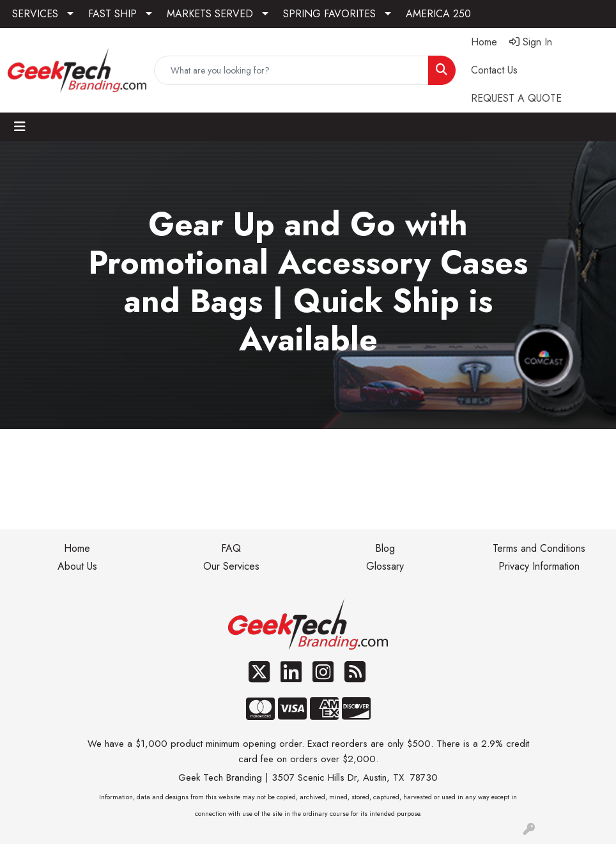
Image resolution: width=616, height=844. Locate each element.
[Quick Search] (291, 70)
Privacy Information (539, 566)
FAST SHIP (112, 14)
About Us (77, 566)
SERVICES (35, 14)
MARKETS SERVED (210, 14)
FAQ (231, 548)
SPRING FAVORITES (329, 14)
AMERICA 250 (438, 14)
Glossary (385, 566)
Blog (385, 548)
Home (77, 548)
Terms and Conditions (539, 548)
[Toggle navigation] (20, 127)
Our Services (231, 566)
